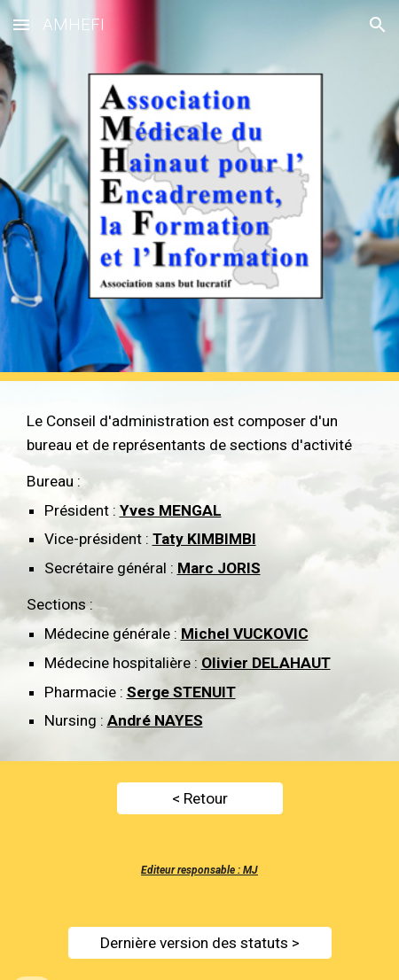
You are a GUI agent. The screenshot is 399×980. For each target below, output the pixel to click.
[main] (200, 571)
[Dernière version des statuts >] (200, 942)
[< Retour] (200, 799)
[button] (21, 24)
